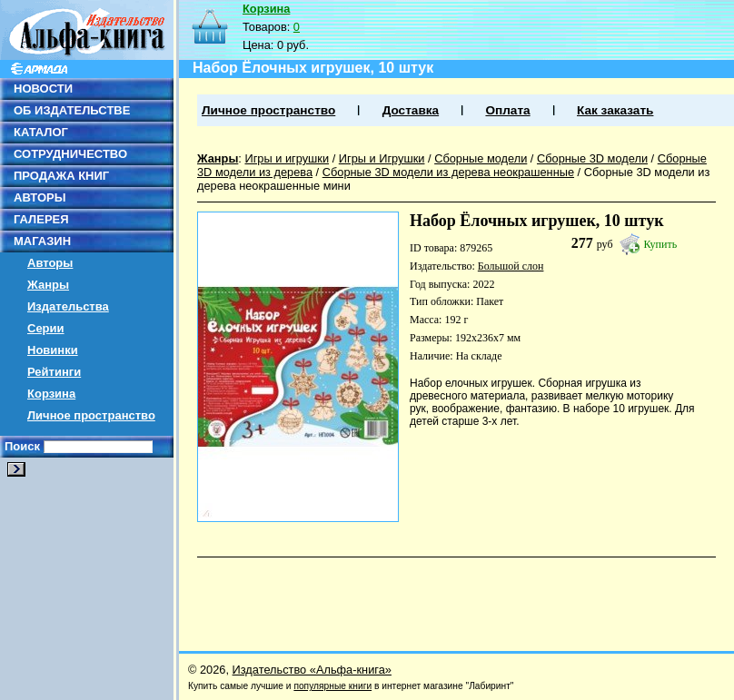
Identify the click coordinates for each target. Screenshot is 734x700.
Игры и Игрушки (382, 158)
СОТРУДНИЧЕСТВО (70, 154)
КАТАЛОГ (41, 132)
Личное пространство (91, 415)
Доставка (411, 110)
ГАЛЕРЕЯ (41, 219)
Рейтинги (54, 372)
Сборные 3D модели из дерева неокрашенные (448, 172)
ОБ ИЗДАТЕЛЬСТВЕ (72, 110)
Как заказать (615, 110)
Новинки (53, 350)
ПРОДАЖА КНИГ (61, 176)
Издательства (68, 306)
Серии (46, 328)
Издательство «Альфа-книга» (312, 670)
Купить (661, 244)
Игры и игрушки (287, 158)
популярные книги (332, 686)
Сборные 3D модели (592, 158)
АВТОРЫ (40, 197)
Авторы (50, 263)
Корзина (51, 394)
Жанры (48, 285)
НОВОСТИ (43, 89)
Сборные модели (481, 158)
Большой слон (511, 266)
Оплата (507, 110)
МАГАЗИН (42, 241)
